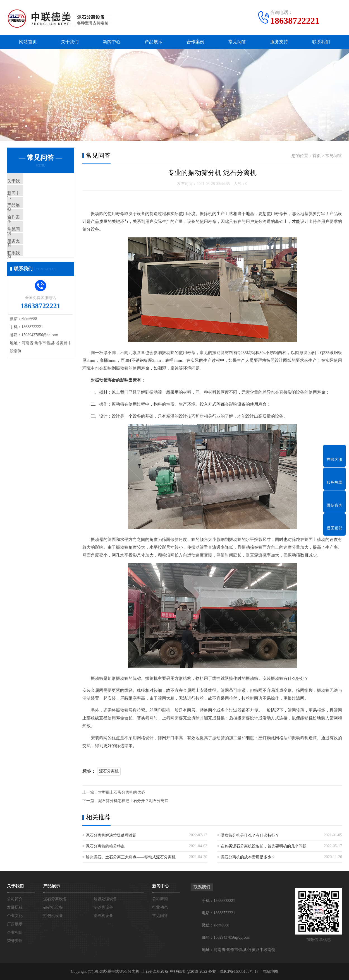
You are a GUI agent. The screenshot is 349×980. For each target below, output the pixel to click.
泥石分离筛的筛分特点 (105, 846)
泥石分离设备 (55, 899)
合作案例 (195, 42)
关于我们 (70, 42)
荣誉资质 (15, 941)
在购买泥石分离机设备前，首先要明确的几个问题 (264, 846)
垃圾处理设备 (105, 899)
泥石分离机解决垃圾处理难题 (111, 835)
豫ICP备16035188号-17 (239, 971)
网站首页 (28, 42)
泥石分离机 (109, 771)
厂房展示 (15, 924)
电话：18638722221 (218, 913)
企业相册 (15, 932)
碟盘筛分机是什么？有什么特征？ (250, 835)
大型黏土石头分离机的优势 (121, 792)
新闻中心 (112, 42)
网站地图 (270, 971)
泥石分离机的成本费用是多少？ (248, 857)
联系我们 (321, 42)
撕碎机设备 (103, 916)
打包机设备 (53, 916)
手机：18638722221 (218, 901)
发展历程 (15, 907)
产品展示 (154, 42)
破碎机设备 (53, 907)
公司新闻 (160, 899)
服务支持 (279, 42)
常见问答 (237, 42)
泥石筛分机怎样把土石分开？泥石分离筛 (133, 801)
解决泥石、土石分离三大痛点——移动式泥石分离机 (131, 857)
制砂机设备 (103, 907)
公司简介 (15, 899)
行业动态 (160, 907)
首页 (317, 156)
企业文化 (15, 916)
